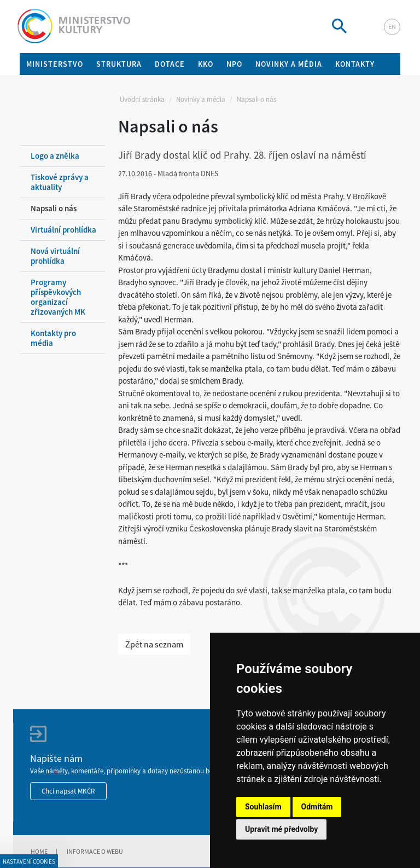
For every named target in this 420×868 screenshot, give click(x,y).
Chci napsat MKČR (68, 791)
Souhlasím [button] (263, 807)
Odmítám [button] (317, 807)
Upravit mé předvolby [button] (281, 829)
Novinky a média (201, 99)
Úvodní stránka (142, 99)
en (392, 27)
